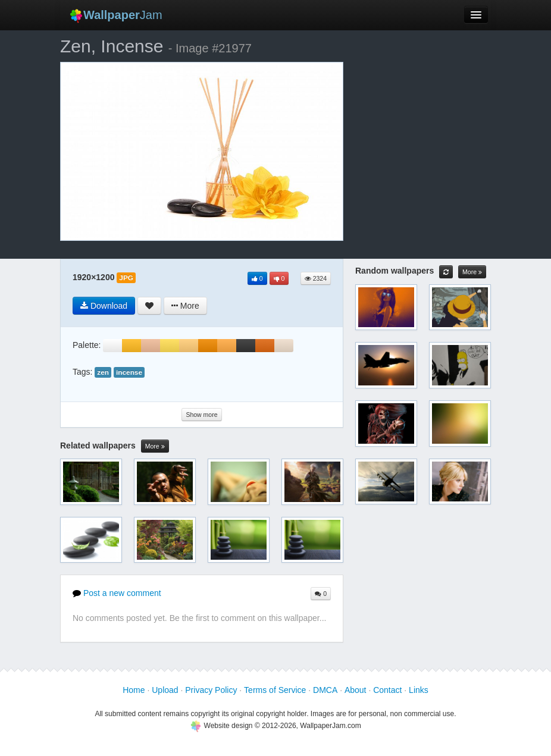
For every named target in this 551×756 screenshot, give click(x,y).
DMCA (325, 690)
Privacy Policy (211, 690)
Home (134, 690)
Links (419, 690)
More (155, 446)
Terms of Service (275, 690)
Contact (387, 690)
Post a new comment (117, 593)
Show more (201, 415)
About (356, 690)
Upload (165, 690)
